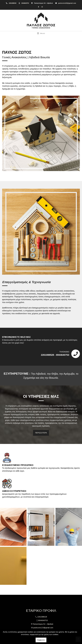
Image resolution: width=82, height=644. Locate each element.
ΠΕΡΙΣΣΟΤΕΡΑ (41, 433)
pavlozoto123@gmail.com (67, 3)
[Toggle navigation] (41, 33)
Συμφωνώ (41, 640)
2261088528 (13, 3)
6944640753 (25, 3)
